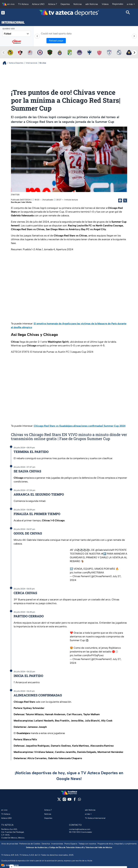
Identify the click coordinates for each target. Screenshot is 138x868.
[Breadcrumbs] (6, 63)
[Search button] (128, 13)
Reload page (56, 41)
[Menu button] (10, 13)
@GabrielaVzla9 (105, 550)
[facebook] (75, 800)
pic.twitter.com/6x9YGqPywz (87, 655)
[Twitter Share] (125, 200)
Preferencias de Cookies (30, 844)
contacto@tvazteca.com (80, 829)
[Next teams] (134, 53)
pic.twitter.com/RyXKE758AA (87, 573)
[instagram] (64, 800)
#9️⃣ (104, 554)
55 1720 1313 (74, 832)
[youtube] (69, 800)
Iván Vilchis (27, 202)
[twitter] (59, 800)
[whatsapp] (79, 800)
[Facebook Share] (120, 200)
